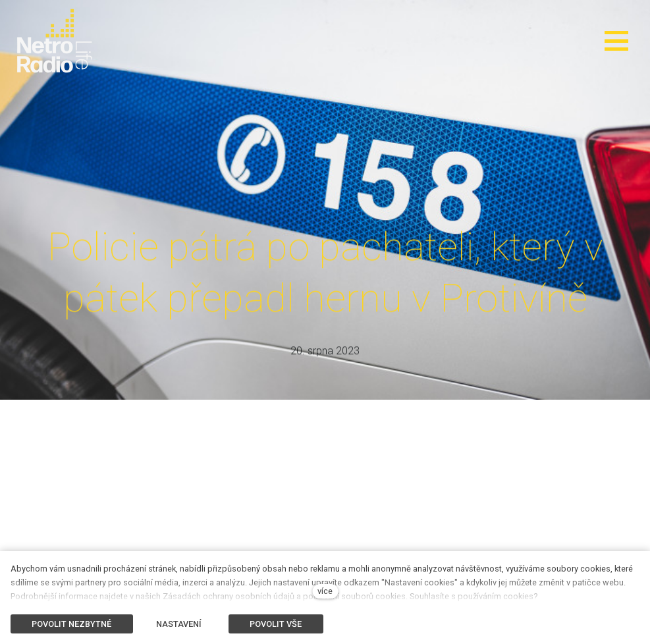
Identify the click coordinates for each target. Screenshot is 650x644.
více (325, 591)
